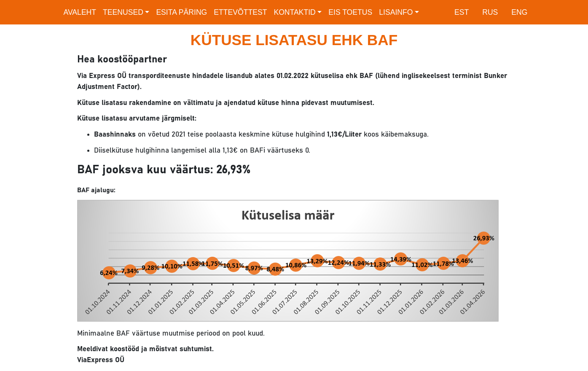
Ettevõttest (240, 12)
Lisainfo (396, 12)
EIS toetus (350, 12)
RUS (490, 12)
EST (462, 12)
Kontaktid (294, 12)
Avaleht (80, 12)
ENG (519, 12)
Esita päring (181, 12)
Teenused (123, 12)
